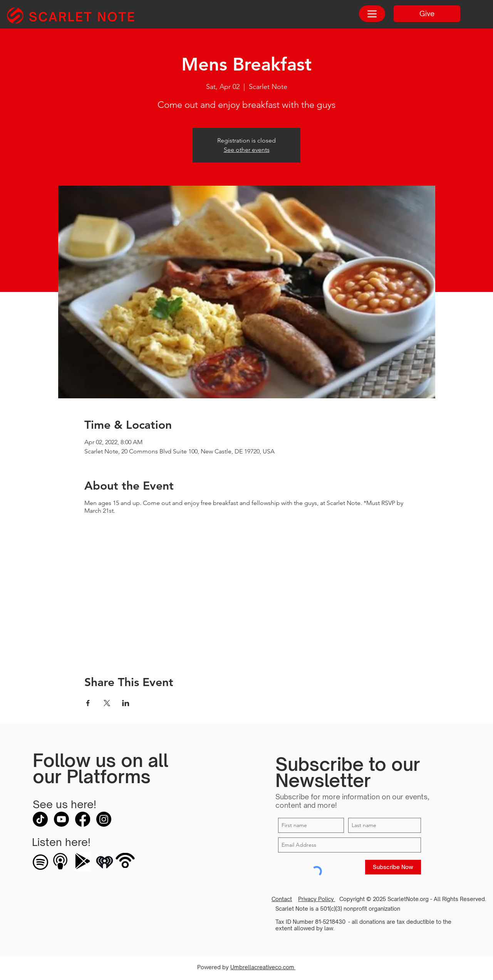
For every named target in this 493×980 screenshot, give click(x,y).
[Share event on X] (107, 703)
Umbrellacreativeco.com (263, 967)
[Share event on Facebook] (88, 703)
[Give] (427, 14)
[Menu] (372, 14)
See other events (247, 150)
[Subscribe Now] (393, 867)
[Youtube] (61, 819)
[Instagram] (104, 819)
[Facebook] (83, 819)
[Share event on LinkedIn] (126, 703)
